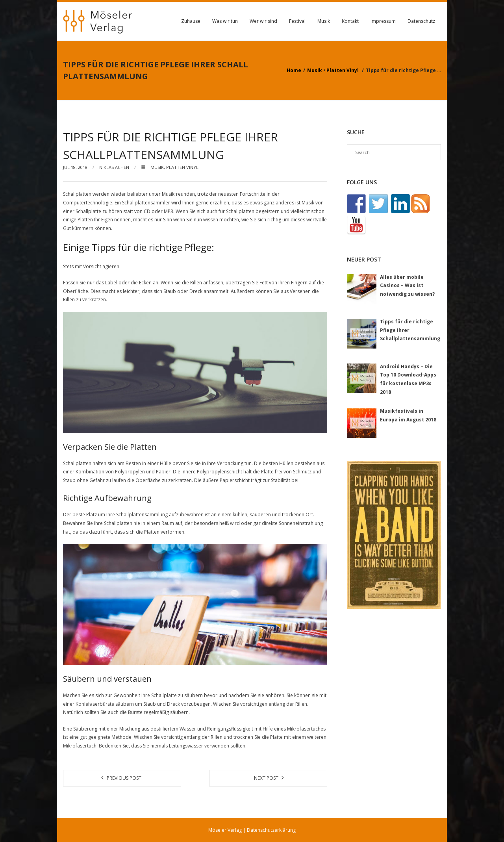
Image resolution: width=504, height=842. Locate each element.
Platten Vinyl (343, 70)
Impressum (383, 21)
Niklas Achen (114, 167)
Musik (324, 21)
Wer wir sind (263, 21)
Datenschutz (421, 21)
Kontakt (350, 21)
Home (294, 70)
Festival (297, 21)
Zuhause (191, 21)
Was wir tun (225, 21)
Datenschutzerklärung (271, 830)
